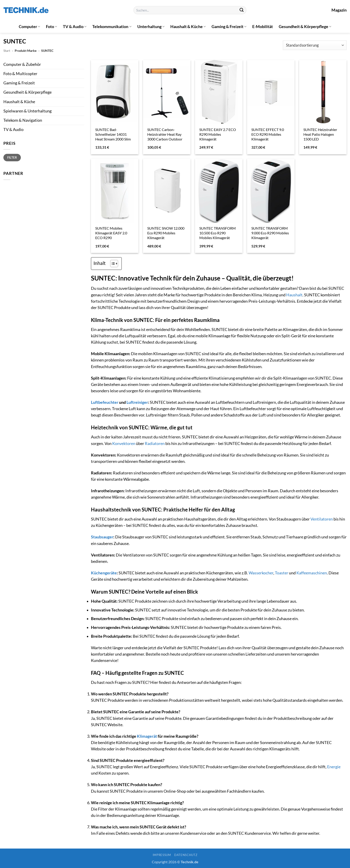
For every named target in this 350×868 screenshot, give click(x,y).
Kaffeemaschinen (312, 573)
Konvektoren (124, 444)
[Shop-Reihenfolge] (315, 45)
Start (7, 51)
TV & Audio (75, 27)
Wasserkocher (261, 573)
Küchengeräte (104, 573)
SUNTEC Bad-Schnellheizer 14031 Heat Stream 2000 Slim (113, 134)
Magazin (339, 10)
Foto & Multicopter (20, 74)
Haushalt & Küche (188, 27)
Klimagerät (147, 736)
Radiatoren (155, 444)
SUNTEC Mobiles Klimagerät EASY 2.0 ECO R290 (111, 233)
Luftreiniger (137, 402)
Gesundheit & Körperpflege (305, 27)
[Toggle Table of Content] (112, 264)
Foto (51, 27)
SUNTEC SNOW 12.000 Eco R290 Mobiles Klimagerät (166, 233)
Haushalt (294, 295)
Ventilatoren (322, 519)
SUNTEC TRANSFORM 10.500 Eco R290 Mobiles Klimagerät (218, 233)
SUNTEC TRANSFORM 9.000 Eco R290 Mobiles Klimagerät (270, 233)
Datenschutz (186, 855)
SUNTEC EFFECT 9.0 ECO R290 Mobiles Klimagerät (268, 134)
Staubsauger (102, 537)
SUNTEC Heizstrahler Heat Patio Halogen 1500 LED (320, 134)
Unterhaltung (151, 27)
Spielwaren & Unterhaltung (27, 111)
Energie (334, 767)
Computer (29, 27)
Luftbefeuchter (105, 402)
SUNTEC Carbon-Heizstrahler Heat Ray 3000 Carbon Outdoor (165, 134)
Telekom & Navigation (23, 120)
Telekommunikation (112, 27)
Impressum (162, 855)
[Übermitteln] (242, 10)
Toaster (282, 573)
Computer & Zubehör (22, 64)
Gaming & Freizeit (229, 27)
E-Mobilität (263, 27)
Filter (12, 157)
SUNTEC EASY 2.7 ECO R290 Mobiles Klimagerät (218, 134)
